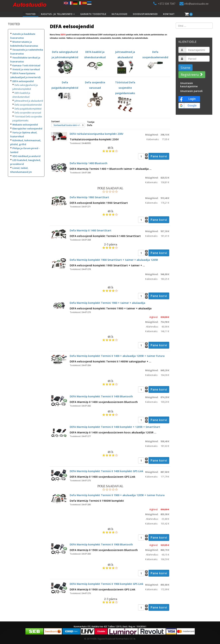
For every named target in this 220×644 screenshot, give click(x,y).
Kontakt (169, 14)
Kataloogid (120, 14)
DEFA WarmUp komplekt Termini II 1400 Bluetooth (101, 396)
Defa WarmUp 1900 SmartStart (89, 197)
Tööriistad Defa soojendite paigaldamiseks (125, 93)
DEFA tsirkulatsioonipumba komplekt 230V (97, 134)
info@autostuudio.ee (196, 4)
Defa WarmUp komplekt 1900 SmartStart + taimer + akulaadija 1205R (114, 260)
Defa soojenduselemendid (28, 105)
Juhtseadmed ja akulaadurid (29, 101)
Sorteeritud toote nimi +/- (67, 125)
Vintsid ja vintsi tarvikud (26, 69)
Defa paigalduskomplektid (28, 109)
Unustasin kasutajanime (189, 85)
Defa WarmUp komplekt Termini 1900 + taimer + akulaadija (107, 303)
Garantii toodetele (93, 14)
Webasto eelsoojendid (25, 125)
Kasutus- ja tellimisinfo (57, 14)
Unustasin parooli (191, 91)
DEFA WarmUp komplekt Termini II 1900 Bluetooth (101, 544)
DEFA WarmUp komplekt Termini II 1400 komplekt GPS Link (107, 471)
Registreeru (191, 75)
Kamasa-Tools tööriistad (26, 65)
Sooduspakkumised (145, 14)
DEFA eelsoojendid (23, 81)
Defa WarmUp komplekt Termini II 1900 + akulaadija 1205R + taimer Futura (117, 495)
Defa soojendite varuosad (28, 113)
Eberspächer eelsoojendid (27, 129)
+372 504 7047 (167, 4)
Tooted (31, 14)
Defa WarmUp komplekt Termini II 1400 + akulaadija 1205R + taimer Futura (117, 356)
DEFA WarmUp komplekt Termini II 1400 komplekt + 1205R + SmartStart (115, 427)
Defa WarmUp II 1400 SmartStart (91, 230)
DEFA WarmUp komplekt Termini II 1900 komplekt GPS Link (107, 584)
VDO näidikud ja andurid (26, 156)
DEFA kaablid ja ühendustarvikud (95, 59)
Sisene (185, 68)
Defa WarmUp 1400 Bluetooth (89, 163)
